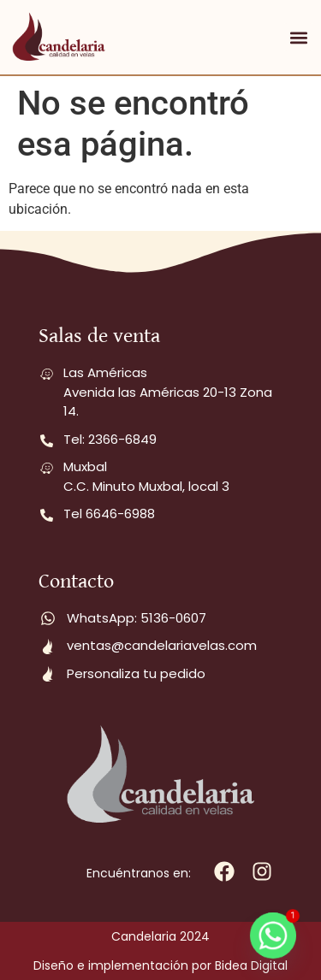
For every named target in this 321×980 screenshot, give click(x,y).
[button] (298, 37)
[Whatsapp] (273, 936)
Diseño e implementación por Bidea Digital (160, 965)
